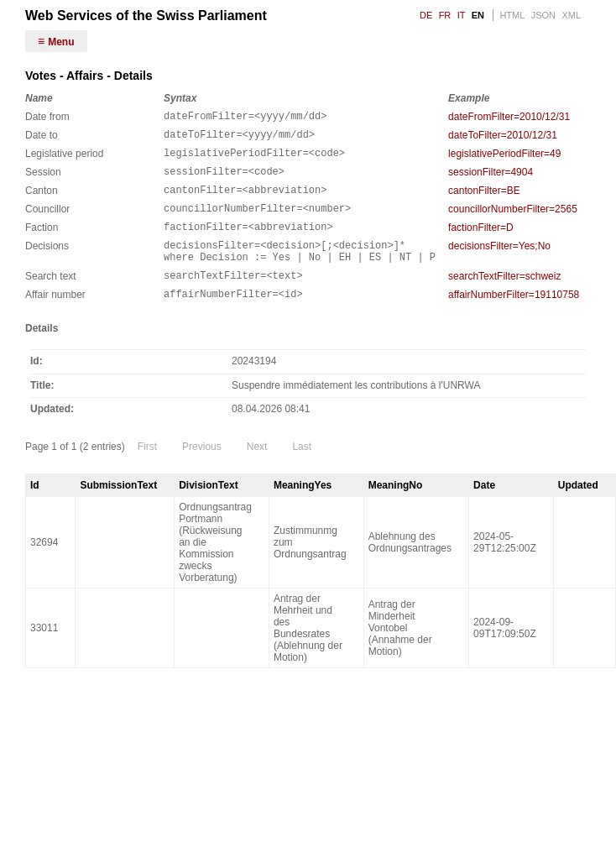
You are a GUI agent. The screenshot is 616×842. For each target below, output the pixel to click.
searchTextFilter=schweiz (504, 299)
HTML (512, 15)
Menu (61, 42)
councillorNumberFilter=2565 (513, 222)
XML (571, 15)
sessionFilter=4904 (491, 180)
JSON (543, 15)
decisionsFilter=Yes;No (499, 264)
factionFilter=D (481, 243)
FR (445, 15)
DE (426, 15)
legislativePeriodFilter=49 (504, 159)
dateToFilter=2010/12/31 (503, 138)
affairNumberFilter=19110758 (514, 320)
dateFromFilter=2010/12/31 (509, 117)
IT (462, 15)
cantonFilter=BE (484, 201)
